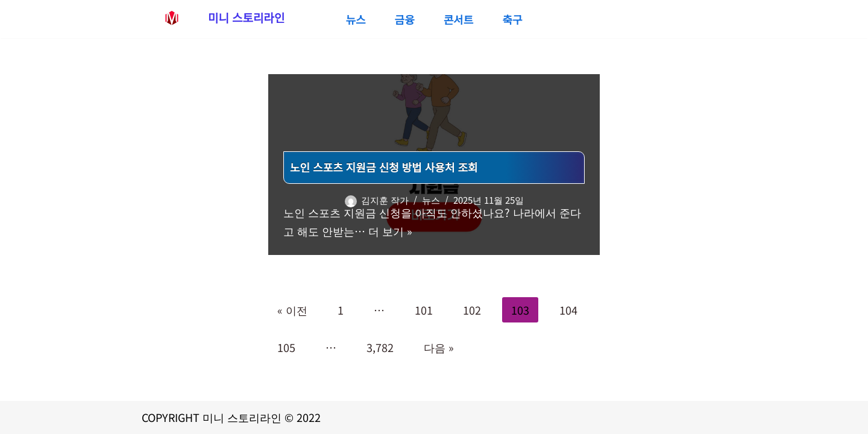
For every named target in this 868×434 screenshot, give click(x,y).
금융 (405, 19)
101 (424, 310)
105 (286, 347)
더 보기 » (390, 231)
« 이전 (292, 310)
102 (472, 310)
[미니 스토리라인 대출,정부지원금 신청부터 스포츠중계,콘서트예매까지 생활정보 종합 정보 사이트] (213, 17)
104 (568, 310)
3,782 (380, 347)
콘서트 (459, 19)
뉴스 (355, 19)
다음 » (439, 347)
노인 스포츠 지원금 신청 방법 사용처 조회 (384, 167)
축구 (512, 19)
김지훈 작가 (385, 200)
